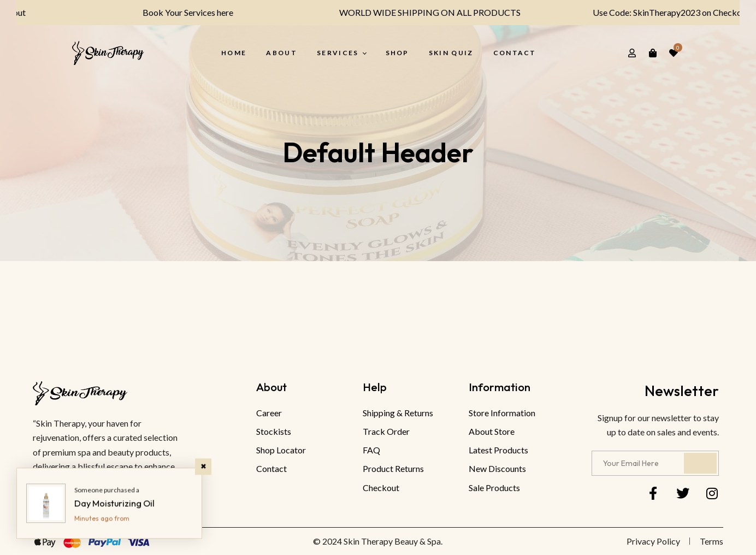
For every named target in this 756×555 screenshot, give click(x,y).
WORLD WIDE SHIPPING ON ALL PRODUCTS (416, 12)
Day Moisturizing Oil (114, 503)
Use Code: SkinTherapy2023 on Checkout (657, 12)
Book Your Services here (174, 12)
